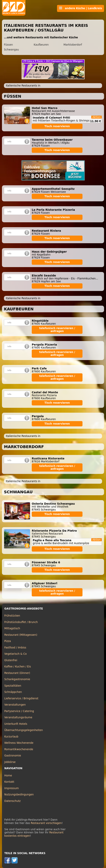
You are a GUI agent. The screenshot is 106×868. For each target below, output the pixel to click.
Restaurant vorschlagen (46, 823)
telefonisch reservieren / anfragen (57, 330)
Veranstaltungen (15, 705)
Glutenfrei (11, 660)
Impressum (12, 788)
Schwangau (11, 50)
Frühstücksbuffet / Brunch (21, 622)
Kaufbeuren (41, 45)
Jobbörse (10, 762)
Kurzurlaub (11, 737)
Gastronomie (13, 756)
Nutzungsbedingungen (19, 795)
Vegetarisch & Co (15, 654)
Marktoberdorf (73, 45)
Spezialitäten (13, 686)
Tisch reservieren (57, 126)
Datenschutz (12, 801)
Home (8, 776)
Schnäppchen (13, 692)
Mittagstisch (12, 628)
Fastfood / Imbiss (15, 648)
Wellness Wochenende (19, 743)
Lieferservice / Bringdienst (21, 698)
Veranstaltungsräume (18, 717)
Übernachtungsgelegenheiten (24, 730)
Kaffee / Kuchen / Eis (18, 667)
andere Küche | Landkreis (81, 8)
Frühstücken (12, 616)
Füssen (8, 45)
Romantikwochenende (19, 749)
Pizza (8, 641)
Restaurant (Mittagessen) (21, 635)
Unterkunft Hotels (16, 724)
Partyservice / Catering (19, 711)
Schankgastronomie (17, 679)
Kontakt (9, 782)
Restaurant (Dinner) (17, 673)
